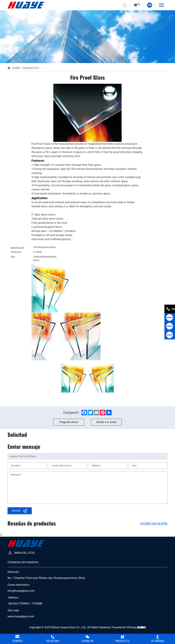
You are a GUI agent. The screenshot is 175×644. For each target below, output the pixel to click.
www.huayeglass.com (21, 616)
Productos (31, 68)
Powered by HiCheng (124, 627)
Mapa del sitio (25, 553)
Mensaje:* (16, 475)
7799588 (37, 604)
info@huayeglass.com (21, 591)
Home (16, 68)
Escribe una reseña (154, 524)
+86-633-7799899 (18, 604)
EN (150, 5)
